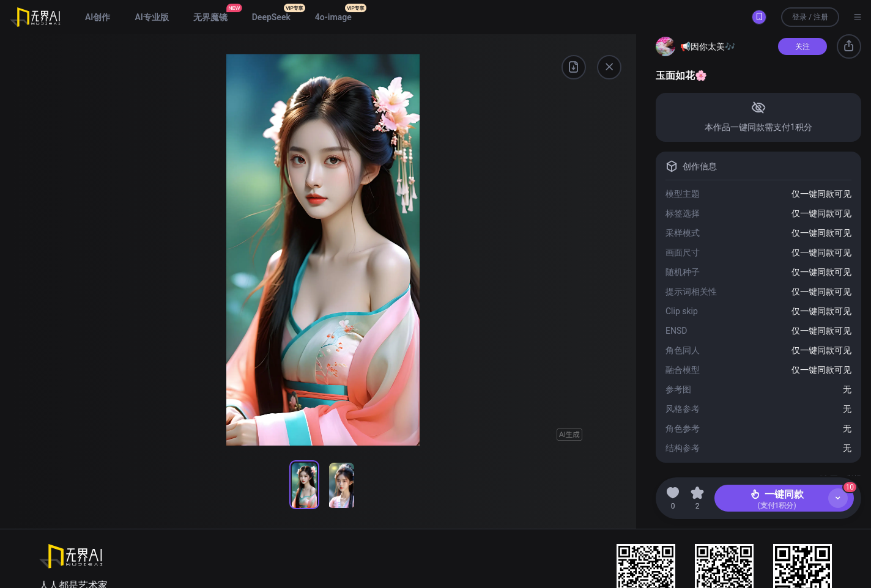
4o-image (333, 17)
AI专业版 (151, 17)
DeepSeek (271, 17)
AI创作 (98, 17)
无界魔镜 (210, 17)
